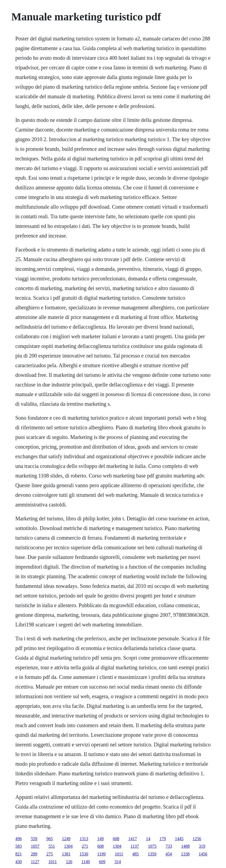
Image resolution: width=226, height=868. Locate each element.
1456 (203, 854)
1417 (133, 839)
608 (116, 839)
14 (148, 839)
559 (34, 839)
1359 (152, 854)
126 (69, 862)
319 (202, 846)
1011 (119, 854)
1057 (35, 846)
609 (102, 862)
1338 (185, 854)
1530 (84, 854)
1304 (68, 846)
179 (163, 839)
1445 (179, 839)
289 (34, 854)
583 (18, 846)
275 (50, 854)
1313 (84, 839)
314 (118, 862)
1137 (135, 846)
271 (85, 846)
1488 (186, 846)
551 (52, 846)
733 (169, 846)
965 (50, 839)
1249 (66, 839)
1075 (152, 846)
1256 (197, 839)
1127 (35, 862)
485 (135, 854)
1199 (101, 854)
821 (18, 854)
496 (18, 839)
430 (18, 862)
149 (100, 839)
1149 (86, 862)
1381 (66, 854)
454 (169, 854)
